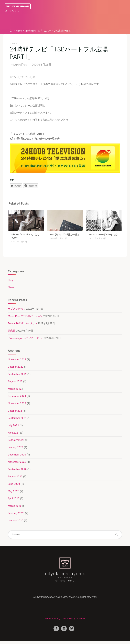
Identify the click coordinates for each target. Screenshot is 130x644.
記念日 (12, 332)
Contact (81, 621)
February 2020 (16, 516)
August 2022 (15, 383)
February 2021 (16, 442)
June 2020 (14, 486)
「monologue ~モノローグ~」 (26, 340)
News (19, 31)
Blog (10, 281)
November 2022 (17, 361)
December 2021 (17, 398)
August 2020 (15, 479)
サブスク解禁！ (17, 310)
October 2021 (16, 413)
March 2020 (15, 508)
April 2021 (14, 435)
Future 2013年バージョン (103, 237)
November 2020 (17, 464)
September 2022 (17, 376)
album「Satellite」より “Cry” (25, 237)
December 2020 (17, 457)
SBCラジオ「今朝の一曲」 (65, 235)
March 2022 (15, 391)
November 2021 (17, 405)
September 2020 (17, 471)
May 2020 (14, 493)
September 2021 (17, 420)
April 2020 (14, 501)
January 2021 (16, 449)
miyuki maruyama (18, 6)
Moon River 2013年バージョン (25, 318)
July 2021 (14, 427)
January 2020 (16, 523)
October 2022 (16, 369)
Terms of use (51, 621)
